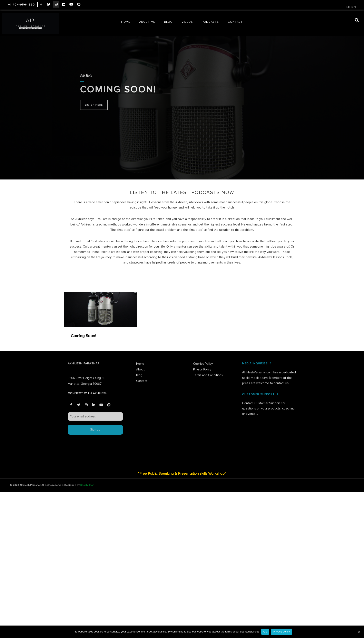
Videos (187, 22)
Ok (265, 632)
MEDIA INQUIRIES (255, 304)
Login (351, 7)
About (140, 310)
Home (126, 22)
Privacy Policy (202, 310)
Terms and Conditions (208, 316)
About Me (147, 22)
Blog (168, 22)
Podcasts (210, 22)
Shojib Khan (87, 485)
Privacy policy (281, 632)
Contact (235, 22)
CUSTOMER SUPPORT (258, 335)
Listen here (94, 105)
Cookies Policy (203, 304)
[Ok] (359, 632)
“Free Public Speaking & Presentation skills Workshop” (182, 473)
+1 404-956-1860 (22, 4)
